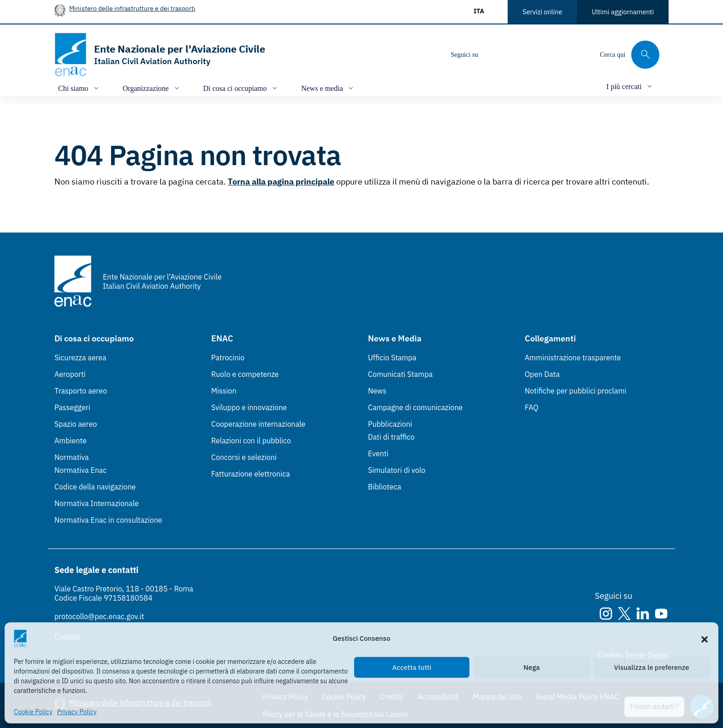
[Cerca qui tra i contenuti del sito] (630, 55)
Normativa (72, 457)
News (377, 391)
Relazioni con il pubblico (251, 441)
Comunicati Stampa (400, 374)
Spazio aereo (76, 424)
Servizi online (542, 12)
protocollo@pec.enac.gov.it (99, 616)
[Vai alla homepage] (160, 55)
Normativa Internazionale (97, 503)
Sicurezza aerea (80, 358)
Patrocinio (228, 358)
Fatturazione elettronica (251, 474)
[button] (705, 638)
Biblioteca (385, 487)
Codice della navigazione (95, 487)
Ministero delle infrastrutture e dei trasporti (132, 8)
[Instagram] (493, 54)
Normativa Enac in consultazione (108, 520)
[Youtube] (548, 54)
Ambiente (71, 441)
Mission (224, 391)
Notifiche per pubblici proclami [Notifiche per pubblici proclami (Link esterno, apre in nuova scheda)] (575, 391)
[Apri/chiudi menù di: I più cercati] (630, 86)
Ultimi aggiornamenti (623, 12)
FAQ (532, 407)
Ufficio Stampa (392, 358)
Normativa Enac (80, 470)
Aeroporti (70, 374)
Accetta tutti (412, 667)
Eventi (378, 454)
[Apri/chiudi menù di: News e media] (328, 88)
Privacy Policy (77, 712)
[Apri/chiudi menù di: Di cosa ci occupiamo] (241, 88)
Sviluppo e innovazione (249, 407)
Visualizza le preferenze (652, 667)
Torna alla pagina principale (281, 182)
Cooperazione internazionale (258, 424)
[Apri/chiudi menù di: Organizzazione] (152, 88)
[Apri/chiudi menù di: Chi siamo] (79, 88)
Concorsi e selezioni (244, 457)
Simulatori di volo (397, 470)
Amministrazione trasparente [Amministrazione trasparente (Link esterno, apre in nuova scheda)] (573, 358)
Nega (531, 667)
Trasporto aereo (81, 391)
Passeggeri (72, 407)
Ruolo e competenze (245, 374)
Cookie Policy (33, 712)
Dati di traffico (391, 437)
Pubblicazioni (390, 424)
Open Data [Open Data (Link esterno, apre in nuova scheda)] (542, 374)
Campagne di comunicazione (415, 407)
